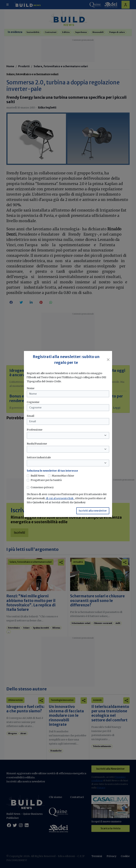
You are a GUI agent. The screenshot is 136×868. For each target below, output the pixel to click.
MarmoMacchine (63, 476)
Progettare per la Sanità (46, 480)
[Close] (108, 360)
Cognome (33, 402)
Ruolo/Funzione (37, 444)
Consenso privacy (42, 487)
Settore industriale (39, 457)
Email (30, 416)
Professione (35, 430)
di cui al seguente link (60, 498)
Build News (38, 476)
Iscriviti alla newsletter (93, 511)
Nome (31, 388)
